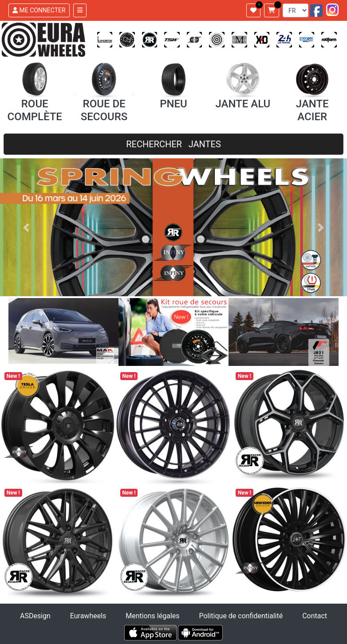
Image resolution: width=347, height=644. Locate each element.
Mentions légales (152, 616)
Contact (315, 616)
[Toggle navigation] (80, 10)
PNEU (173, 104)
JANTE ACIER (312, 110)
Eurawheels (88, 616)
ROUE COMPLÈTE (34, 110)
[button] (26, 227)
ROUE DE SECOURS (104, 110)
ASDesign (35, 616)
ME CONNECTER (39, 10)
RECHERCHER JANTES (173, 144)
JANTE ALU (243, 104)
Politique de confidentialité (241, 616)
